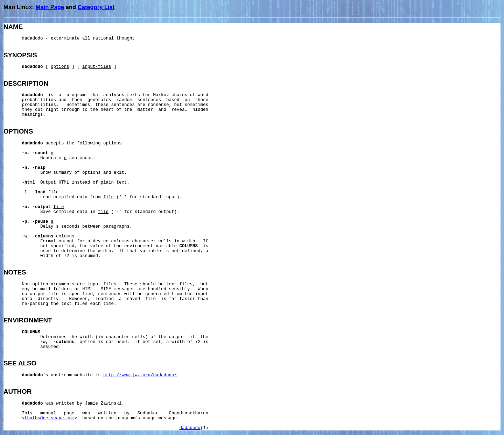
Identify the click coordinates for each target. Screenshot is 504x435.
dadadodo (190, 428)
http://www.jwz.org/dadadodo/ (140, 375)
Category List (96, 7)
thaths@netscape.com (50, 418)
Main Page (50, 7)
